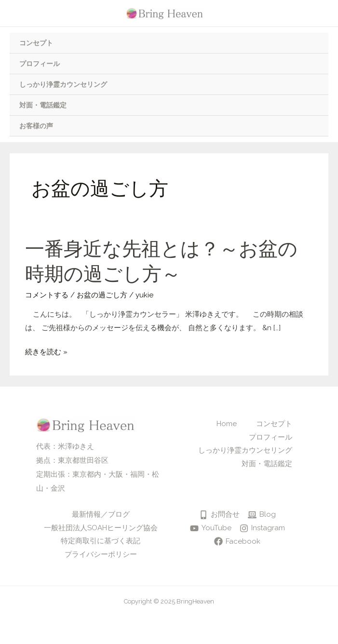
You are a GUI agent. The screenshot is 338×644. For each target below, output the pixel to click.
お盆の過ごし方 (102, 295)
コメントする (47, 295)
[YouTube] (211, 528)
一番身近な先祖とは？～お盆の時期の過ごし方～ (161, 261)
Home (227, 424)
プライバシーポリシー (101, 554)
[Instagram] (262, 528)
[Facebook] (237, 541)
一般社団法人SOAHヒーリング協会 (101, 528)
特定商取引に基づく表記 (101, 541)
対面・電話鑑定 (43, 105)
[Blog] (262, 515)
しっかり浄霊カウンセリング (63, 84)
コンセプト (36, 43)
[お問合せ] (219, 515)
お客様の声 (36, 126)
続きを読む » (46, 352)
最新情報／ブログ (101, 514)
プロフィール (40, 64)
